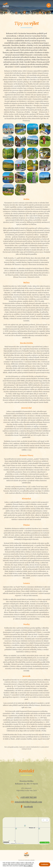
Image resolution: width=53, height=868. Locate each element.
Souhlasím (45, 864)
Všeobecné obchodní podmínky (26, 860)
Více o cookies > (28, 866)
